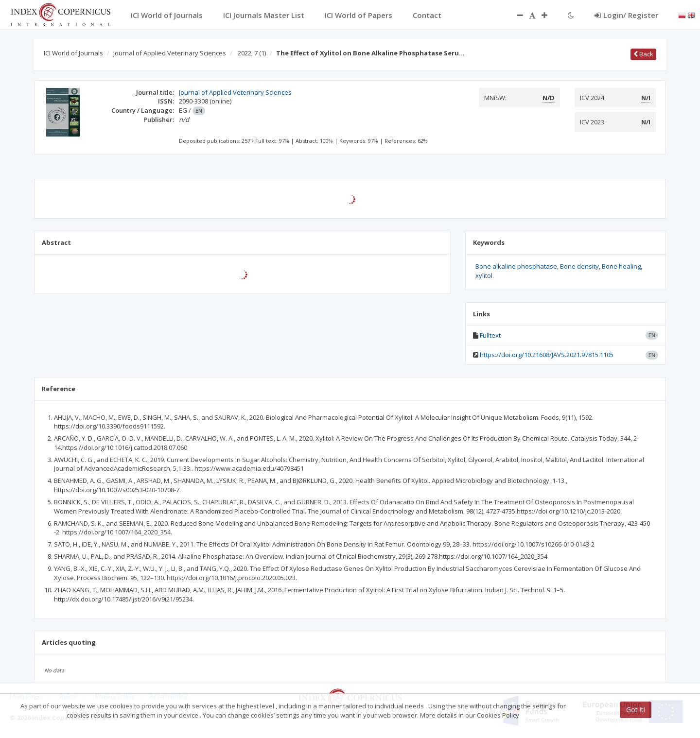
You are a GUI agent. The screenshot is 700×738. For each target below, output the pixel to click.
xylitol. (485, 275)
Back (643, 54)
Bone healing (621, 266)
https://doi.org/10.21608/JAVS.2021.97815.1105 (547, 355)
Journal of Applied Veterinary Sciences (170, 53)
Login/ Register (626, 15)
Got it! (636, 710)
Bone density (579, 266)
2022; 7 (252, 53)
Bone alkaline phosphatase (516, 266)
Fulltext (490, 335)
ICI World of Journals (73, 53)
